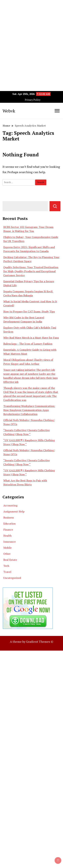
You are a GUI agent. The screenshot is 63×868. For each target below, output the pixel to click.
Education (9, 524)
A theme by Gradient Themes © (32, 642)
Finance (8, 530)
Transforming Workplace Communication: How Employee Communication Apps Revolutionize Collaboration (29, 410)
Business (9, 517)
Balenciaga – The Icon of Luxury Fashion (28, 344)
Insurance (9, 542)
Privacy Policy (33, 100)
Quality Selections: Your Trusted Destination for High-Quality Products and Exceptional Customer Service (31, 271)
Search (55, 206)
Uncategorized (12, 578)
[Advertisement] (32, 31)
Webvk (9, 111)
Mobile (7, 548)
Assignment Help (14, 511)
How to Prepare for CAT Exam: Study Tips (29, 311)
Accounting (10, 505)
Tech (6, 566)
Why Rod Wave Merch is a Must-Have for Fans (31, 338)
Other (7, 554)
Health (7, 536)
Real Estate (10, 560)
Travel (7, 572)
